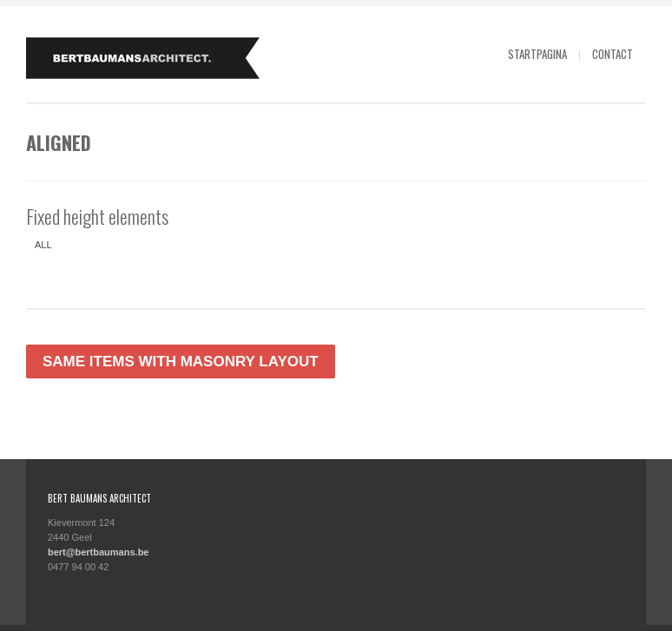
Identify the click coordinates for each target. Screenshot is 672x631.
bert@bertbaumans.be (98, 552)
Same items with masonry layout (181, 362)
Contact (613, 54)
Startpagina (537, 54)
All (43, 245)
